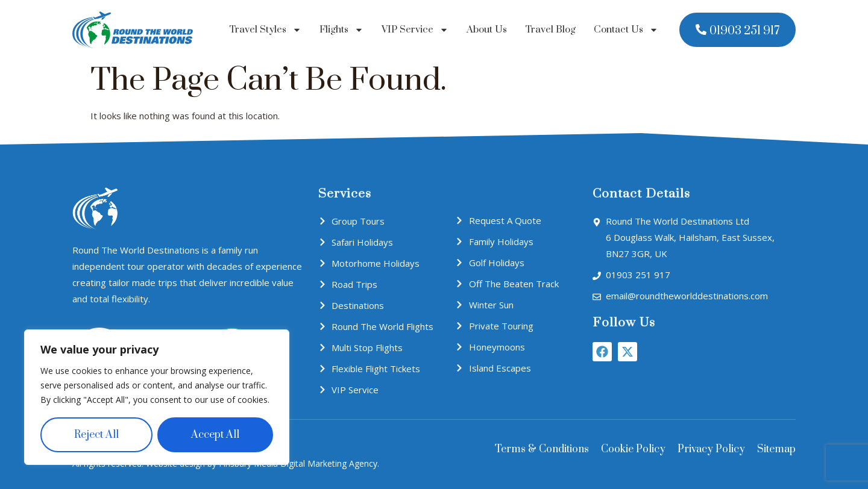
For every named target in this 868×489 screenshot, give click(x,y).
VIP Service (415, 30)
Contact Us (626, 30)
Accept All (215, 435)
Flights (341, 30)
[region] (157, 397)
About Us (487, 30)
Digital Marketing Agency (329, 463)
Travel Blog (550, 30)
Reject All (96, 435)
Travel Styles (265, 30)
